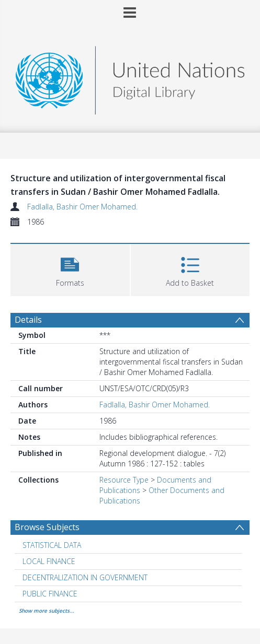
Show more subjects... (47, 611)
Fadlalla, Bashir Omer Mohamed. (82, 207)
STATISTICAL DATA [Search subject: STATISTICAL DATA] (52, 545)
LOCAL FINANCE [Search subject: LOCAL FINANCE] (49, 561)
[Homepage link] (130, 78)
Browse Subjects (47, 527)
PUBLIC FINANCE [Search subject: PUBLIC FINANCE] (50, 594)
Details (28, 320)
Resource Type (124, 480)
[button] (70, 269)
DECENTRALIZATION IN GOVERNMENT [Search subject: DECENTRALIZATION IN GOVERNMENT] (85, 577)
